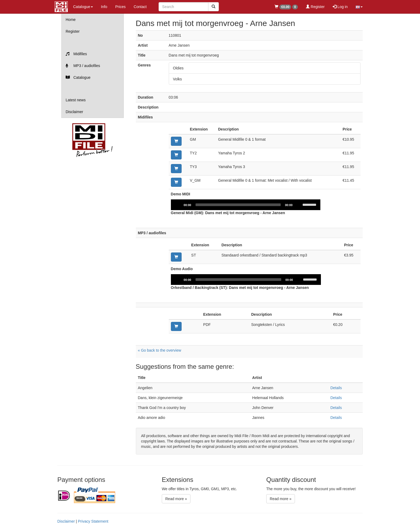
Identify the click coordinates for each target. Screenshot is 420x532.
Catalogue (78, 77)
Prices (120, 7)
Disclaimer (74, 112)
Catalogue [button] (83, 7)
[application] (246, 205)
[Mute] (299, 205)
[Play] (178, 205)
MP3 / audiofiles (83, 66)
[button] (359, 7)
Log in (340, 7)
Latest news (76, 100)
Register (315, 7)
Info (104, 7)
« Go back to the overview (160, 350)
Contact (140, 7)
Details (336, 388)
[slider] (238, 205)
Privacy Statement (93, 521)
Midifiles (76, 54)
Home (71, 20)
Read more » (176, 499)
